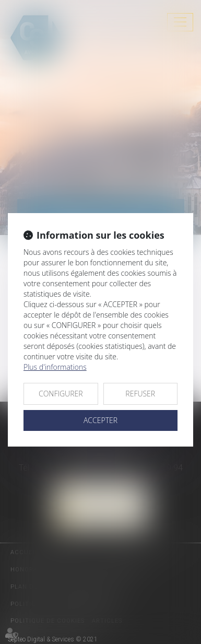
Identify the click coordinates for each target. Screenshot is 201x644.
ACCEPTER (100, 420)
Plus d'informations (55, 367)
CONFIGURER (61, 394)
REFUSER (140, 394)
